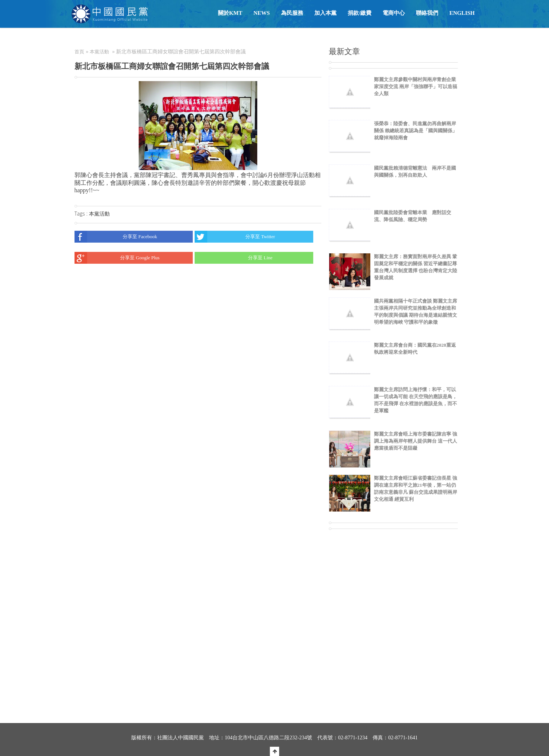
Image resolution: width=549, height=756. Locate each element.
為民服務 (292, 13)
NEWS (262, 13)
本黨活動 (99, 52)
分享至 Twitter (235, 237)
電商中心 (394, 13)
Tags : (82, 214)
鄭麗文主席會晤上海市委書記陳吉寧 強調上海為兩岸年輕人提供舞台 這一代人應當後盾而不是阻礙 (416, 441)
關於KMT (230, 13)
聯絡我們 (427, 13)
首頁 (79, 52)
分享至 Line (234, 258)
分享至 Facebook (116, 237)
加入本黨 (325, 13)
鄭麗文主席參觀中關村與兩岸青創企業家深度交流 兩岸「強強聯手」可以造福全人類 (416, 86)
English (462, 13)
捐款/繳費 (360, 13)
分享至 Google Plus (117, 258)
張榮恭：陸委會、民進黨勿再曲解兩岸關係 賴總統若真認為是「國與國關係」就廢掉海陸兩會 (416, 131)
